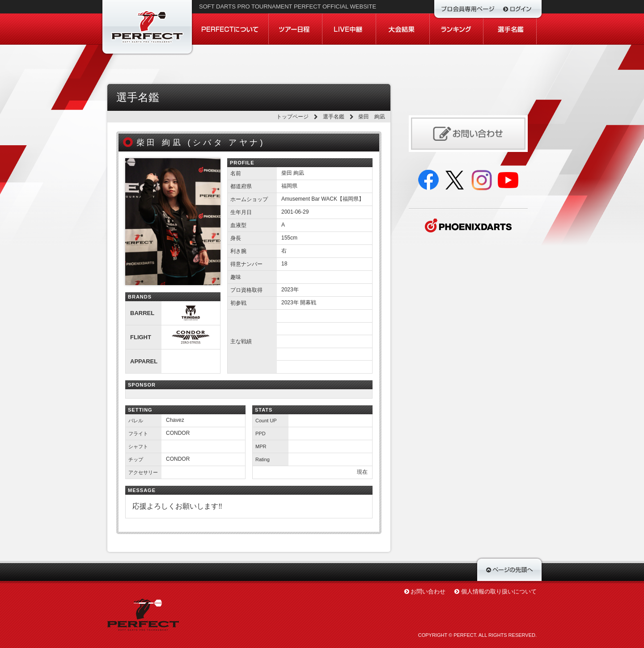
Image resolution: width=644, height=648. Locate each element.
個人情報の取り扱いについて (499, 591)
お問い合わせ (428, 591)
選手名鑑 (334, 117)
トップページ (292, 117)
